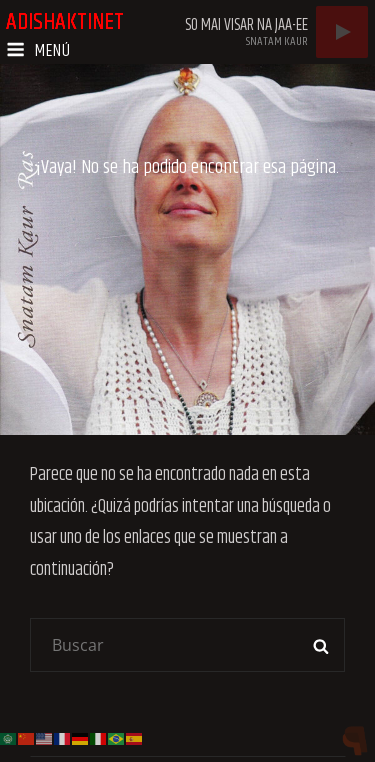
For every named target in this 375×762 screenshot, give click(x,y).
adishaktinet (65, 22)
